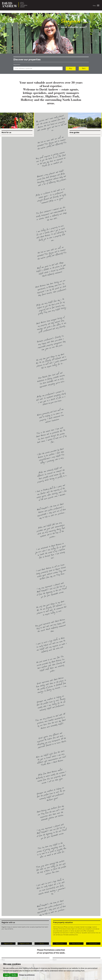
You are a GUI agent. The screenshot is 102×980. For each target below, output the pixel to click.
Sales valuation (60, 944)
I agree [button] (6, 975)
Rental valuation (76, 944)
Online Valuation (93, 944)
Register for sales (8, 944)
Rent (84, 68)
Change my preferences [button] (27, 975)
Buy (71, 68)
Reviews (42, 944)
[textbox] (38, 68)
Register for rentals (25, 944)
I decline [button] (14, 975)
